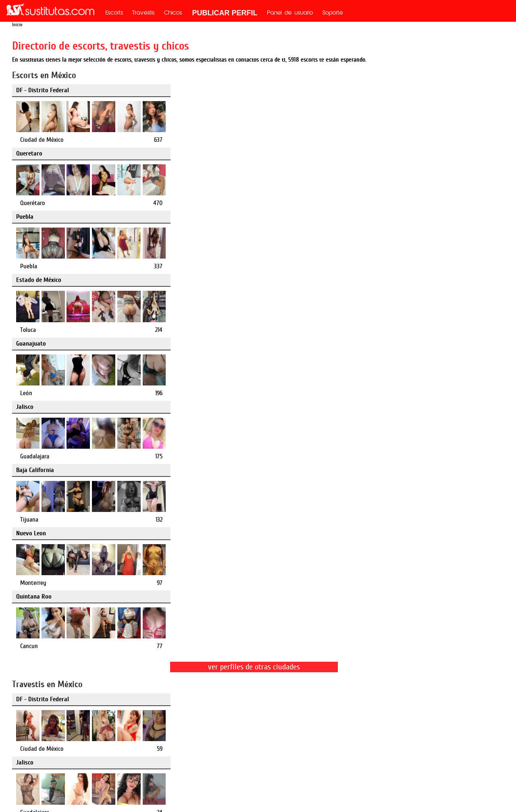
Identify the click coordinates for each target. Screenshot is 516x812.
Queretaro (196, 90)
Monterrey (200, 266)
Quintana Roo (367, 217)
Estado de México (39, 153)
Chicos (173, 13)
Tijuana (29, 266)
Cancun (362, 266)
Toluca (28, 203)
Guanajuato (198, 153)
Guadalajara (368, 203)
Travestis (144, 13)
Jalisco (358, 153)
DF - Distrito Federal (43, 90)
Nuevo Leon (198, 217)
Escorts (114, 13)
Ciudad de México (42, 140)
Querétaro (199, 140)
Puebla (358, 90)
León (193, 203)
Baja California (35, 217)
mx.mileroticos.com (294, 720)
